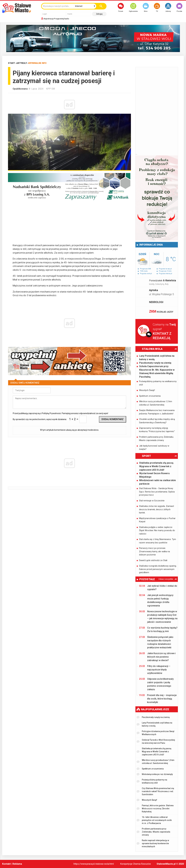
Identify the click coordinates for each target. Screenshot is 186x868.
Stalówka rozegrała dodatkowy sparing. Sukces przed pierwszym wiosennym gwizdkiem (158, 569)
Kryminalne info (37, 63)
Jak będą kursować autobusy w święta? (154, 447)
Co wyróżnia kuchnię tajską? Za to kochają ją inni (158, 629)
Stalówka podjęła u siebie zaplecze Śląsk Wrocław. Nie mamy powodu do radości (157, 530)
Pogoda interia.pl (165, 274)
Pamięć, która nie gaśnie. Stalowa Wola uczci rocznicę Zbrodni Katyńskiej (155, 809)
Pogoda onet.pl (146, 274)
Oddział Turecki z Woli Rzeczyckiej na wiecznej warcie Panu (156, 741)
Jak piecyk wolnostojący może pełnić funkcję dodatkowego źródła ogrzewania (156, 600)
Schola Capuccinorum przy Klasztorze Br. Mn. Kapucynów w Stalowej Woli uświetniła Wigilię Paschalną (157, 372)
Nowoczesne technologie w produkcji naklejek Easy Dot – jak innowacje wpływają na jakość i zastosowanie (158, 617)
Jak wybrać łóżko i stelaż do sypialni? (158, 587)
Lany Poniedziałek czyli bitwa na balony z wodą (157, 358)
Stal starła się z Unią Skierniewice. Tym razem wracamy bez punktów (158, 541)
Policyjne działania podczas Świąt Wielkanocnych (155, 733)
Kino (146, 8)
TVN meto (144, 271)
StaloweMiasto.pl (166, 864)
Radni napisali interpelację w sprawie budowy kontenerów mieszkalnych (153, 843)
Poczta (179, 8)
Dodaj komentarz (113, 419)
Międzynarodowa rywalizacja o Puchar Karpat (157, 520)
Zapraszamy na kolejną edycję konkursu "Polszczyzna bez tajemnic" (157, 430)
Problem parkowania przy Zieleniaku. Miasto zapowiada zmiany (156, 439)
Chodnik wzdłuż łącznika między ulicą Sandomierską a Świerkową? (157, 421)
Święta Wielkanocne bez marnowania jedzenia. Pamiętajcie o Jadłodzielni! (157, 412)
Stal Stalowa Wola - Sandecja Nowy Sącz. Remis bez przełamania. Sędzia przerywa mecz (157, 492)
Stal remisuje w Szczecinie (152, 501)
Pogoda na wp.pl (165, 269)
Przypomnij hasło (61, 19)
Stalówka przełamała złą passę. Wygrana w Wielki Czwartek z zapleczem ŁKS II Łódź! (157, 466)
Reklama (17, 864)
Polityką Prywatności (51, 413)
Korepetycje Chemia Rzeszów (136, 864)
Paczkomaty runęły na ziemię (155, 363)
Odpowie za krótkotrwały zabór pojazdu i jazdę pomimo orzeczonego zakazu (156, 684)
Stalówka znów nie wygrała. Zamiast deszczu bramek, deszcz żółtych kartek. (157, 509)
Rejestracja (49, 19)
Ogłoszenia (133, 8)
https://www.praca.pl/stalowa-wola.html (94, 864)
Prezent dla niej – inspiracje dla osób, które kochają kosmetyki (158, 699)
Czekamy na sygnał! (165, 332)
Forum (121, 8)
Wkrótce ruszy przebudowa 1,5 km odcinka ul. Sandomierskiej (156, 403)
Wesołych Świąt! (147, 390)
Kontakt (6, 864)
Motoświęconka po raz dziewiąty (155, 774)
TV (157, 8)
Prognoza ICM (145, 269)
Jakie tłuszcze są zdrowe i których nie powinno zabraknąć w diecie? (157, 657)
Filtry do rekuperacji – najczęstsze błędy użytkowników (155, 669)
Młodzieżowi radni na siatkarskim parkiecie (158, 482)
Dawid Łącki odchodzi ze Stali (153, 560)
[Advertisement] (69, 223)
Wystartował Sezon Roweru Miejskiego (154, 475)
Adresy (168, 8)
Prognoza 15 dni (165, 271)
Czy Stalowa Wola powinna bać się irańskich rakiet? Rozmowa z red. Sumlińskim (155, 791)
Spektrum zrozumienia (150, 396)
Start (11, 63)
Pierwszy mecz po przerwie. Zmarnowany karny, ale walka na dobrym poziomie (154, 551)
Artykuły (22, 63)
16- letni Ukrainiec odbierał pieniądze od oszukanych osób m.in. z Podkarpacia (154, 820)
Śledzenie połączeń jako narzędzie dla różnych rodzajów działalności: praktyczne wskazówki (156, 642)
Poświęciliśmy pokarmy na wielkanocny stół (158, 383)
